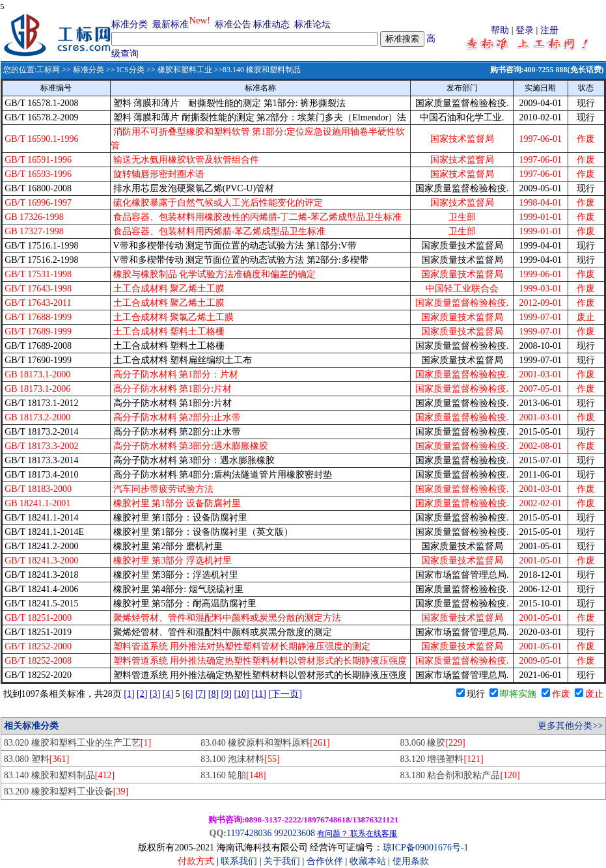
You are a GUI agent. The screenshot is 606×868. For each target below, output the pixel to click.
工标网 (48, 70)
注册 (549, 30)
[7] (200, 694)
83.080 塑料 (36, 759)
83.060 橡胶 (432, 743)
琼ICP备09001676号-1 (425, 848)
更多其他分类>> (570, 726)
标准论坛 (312, 24)
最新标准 (171, 24)
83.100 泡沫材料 (240, 759)
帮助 (500, 30)
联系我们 (239, 861)
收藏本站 (368, 861)
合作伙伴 (325, 861)
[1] (129, 694)
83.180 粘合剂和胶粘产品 (460, 775)
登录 (525, 30)
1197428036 (249, 833)
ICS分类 (131, 70)
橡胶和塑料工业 (185, 70)
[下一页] (285, 694)
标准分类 (130, 24)
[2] (142, 694)
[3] (155, 694)
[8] (213, 694)
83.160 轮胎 (233, 775)
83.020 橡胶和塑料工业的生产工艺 (77, 743)
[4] (168, 694)
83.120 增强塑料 (441, 759)
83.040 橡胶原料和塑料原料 (265, 743)
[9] (227, 694)
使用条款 (411, 861)
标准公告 (233, 24)
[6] (187, 694)
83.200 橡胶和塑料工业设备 (66, 792)
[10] (241, 694)
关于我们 (283, 861)
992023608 (295, 833)
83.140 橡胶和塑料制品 (59, 775)
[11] (259, 694)
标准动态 (271, 24)
